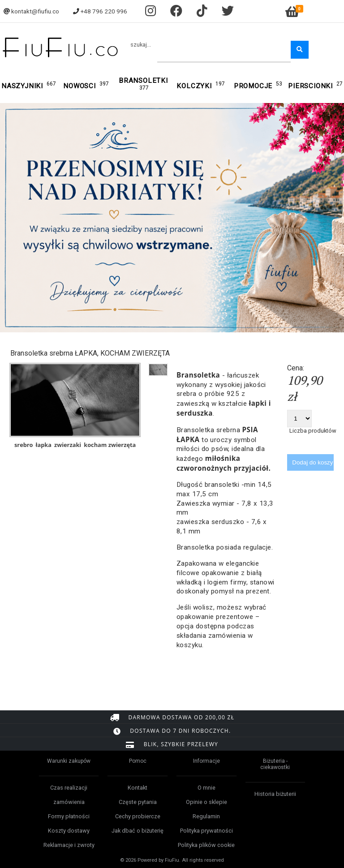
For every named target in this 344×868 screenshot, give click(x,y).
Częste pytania (138, 802)
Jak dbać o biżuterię (138, 831)
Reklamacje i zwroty (69, 845)
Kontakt (138, 788)
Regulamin (206, 816)
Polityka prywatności (206, 831)
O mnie (206, 788)
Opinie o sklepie (206, 802)
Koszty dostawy (69, 831)
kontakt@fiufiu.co (35, 11)
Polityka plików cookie (206, 845)
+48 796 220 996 (104, 11)
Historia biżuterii (275, 794)
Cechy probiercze (138, 816)
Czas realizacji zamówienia (69, 795)
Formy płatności (69, 816)
